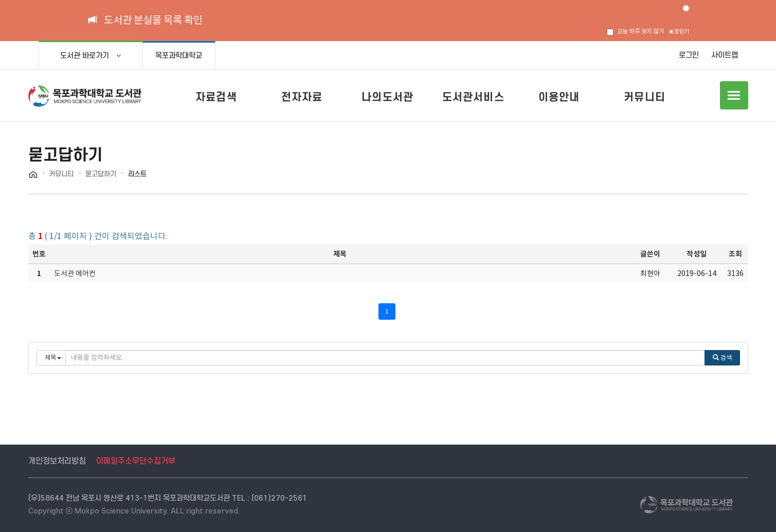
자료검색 (216, 97)
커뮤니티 (645, 97)
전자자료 (302, 97)
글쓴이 (650, 254)
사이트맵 (725, 55)
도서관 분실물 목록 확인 (153, 20)
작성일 (697, 254)
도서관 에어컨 (75, 273)
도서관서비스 (473, 97)
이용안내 (559, 97)
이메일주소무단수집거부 (136, 461)
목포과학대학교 (179, 56)
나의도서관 (387, 97)
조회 (735, 254)
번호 (39, 254)
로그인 (689, 55)
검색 (722, 357)
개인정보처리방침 (57, 461)
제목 (340, 254)
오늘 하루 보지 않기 (636, 31)
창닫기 (679, 31)
